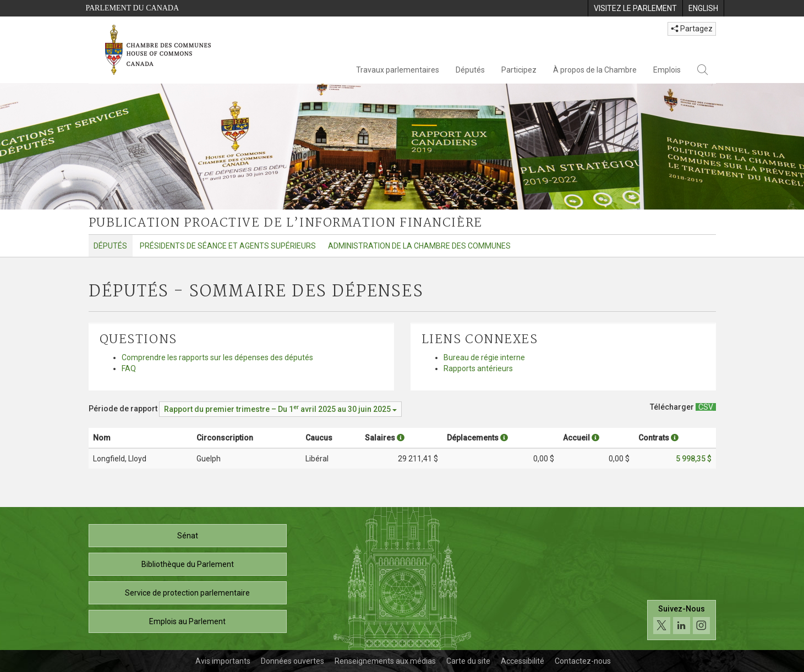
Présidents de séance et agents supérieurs (228, 246)
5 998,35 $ (694, 459)
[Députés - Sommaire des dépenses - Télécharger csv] (706, 407)
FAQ (129, 368)
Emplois (667, 70)
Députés (470, 70)
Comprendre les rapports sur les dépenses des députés (217, 357)
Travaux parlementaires (398, 70)
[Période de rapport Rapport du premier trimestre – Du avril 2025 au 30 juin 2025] (280, 409)
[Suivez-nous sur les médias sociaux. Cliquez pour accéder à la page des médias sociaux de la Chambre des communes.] (682, 620)
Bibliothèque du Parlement (188, 564)
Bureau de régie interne (484, 357)
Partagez (692, 29)
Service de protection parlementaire (187, 593)
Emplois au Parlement (187, 621)
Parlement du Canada (133, 8)
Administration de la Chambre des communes (419, 246)
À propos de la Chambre (595, 70)
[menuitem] (635, 8)
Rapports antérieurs (478, 368)
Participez (519, 70)
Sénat (188, 536)
